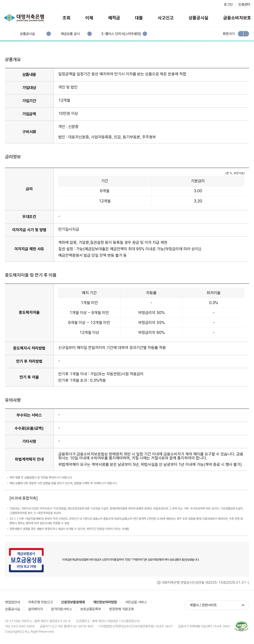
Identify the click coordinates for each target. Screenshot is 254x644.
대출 (139, 18)
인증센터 (244, 4)
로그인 (228, 4)
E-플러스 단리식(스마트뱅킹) (121, 34)
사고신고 (166, 18)
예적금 (114, 18)
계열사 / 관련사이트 (203, 605)
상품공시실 (198, 18)
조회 (66, 18)
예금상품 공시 (70, 34)
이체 (89, 18)
